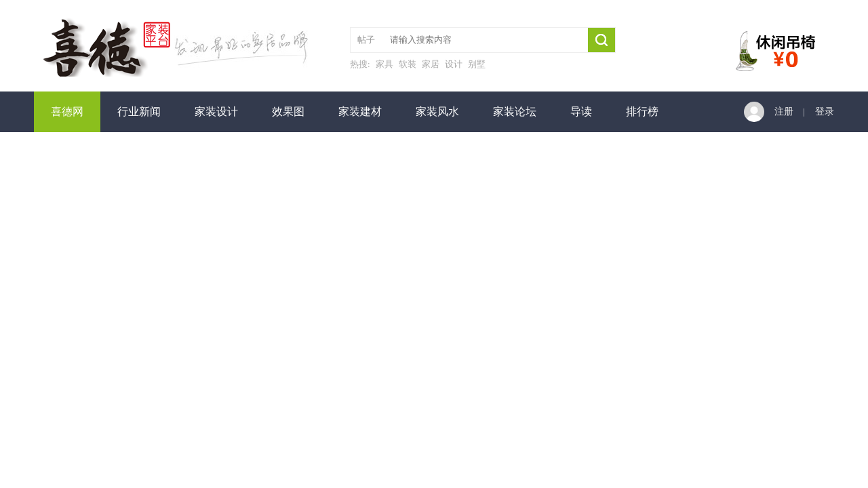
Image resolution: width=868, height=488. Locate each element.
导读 (581, 111)
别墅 (477, 64)
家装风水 (437, 111)
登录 (825, 111)
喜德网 (67, 111)
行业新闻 (139, 111)
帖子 (366, 40)
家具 (384, 64)
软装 (408, 64)
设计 (454, 64)
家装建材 (360, 111)
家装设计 (216, 111)
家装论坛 (515, 111)
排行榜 (642, 111)
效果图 (288, 111)
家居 (431, 64)
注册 (784, 111)
